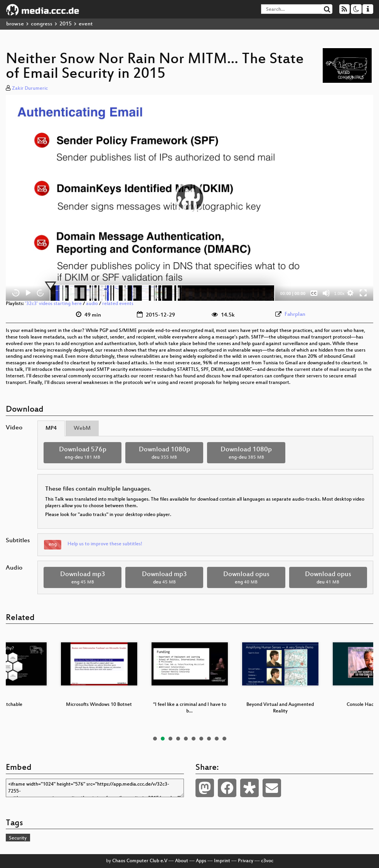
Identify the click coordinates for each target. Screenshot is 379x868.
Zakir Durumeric (30, 89)
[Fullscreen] (363, 293)
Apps (201, 861)
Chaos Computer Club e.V (140, 861)
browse (15, 24)
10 (224, 739)
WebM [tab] (82, 428)
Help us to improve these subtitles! (105, 544)
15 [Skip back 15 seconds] (16, 293)
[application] (189, 198)
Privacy (246, 861)
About (182, 861)
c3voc (267, 861)
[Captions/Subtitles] (314, 293)
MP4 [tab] (51, 428)
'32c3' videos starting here (53, 304)
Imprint (222, 861)
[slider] (162, 293)
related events (118, 304)
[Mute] (326, 293)
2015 (66, 24)
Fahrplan (295, 314)
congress (42, 24)
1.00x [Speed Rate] (339, 293)
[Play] (28, 293)
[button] (190, 198)
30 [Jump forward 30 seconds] (41, 293)
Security (18, 838)
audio (92, 304)
